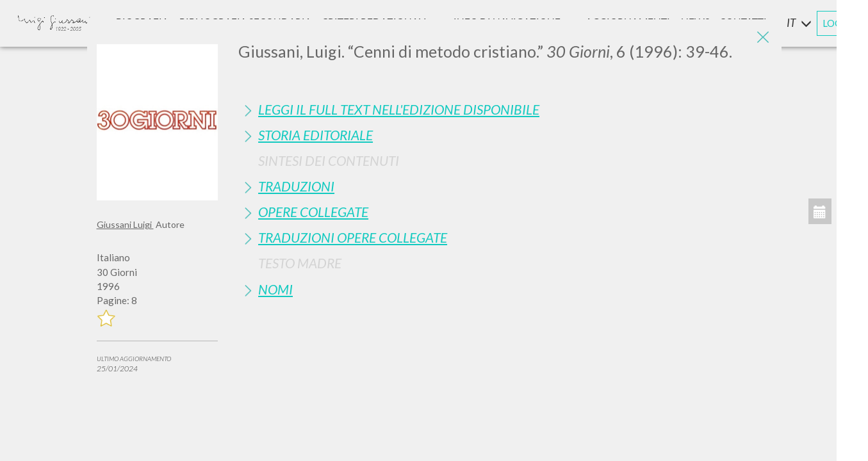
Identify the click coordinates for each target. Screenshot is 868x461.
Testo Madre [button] (300, 263)
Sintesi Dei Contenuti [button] (329, 160)
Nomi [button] (275, 289)
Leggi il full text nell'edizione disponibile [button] (399, 109)
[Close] (762, 38)
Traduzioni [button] (296, 186)
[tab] (505, 109)
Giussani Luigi (125, 224)
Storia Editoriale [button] (315, 135)
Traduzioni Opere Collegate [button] (353, 237)
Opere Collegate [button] (313, 212)
